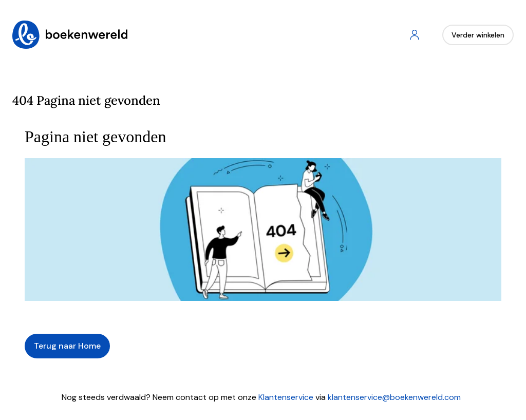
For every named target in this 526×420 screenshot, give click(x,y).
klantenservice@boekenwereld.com (394, 397)
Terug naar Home (67, 346)
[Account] (415, 35)
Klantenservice (286, 397)
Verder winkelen (478, 35)
